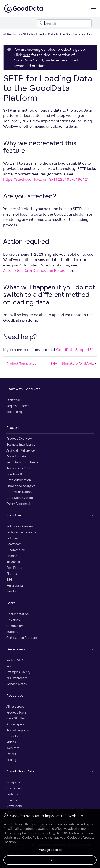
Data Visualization (19, 492)
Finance (12, 556)
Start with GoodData (23, 389)
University (13, 620)
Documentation (17, 614)
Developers (16, 649)
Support (12, 632)
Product (13, 427)
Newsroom (14, 806)
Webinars (13, 748)
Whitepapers (15, 724)
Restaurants (15, 585)
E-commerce (16, 550)
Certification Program (22, 638)
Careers (12, 800)
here (27, 55)
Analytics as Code (19, 468)
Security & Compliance (22, 462)
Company (13, 782)
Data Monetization (20, 498)
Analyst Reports (17, 730)
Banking (12, 591)
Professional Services (21, 532)
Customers (14, 788)
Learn (11, 603)
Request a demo (18, 406)
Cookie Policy (32, 837)
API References (17, 678)
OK (50, 860)
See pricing (14, 412)
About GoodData (20, 771)
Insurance (13, 562)
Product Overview (19, 439)
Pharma (12, 574)
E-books (12, 736)
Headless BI (14, 474)
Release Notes (16, 684)
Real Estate (14, 568)
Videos (11, 742)
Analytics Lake (16, 456)
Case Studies (16, 718)
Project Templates (20, 363)
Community (14, 626)
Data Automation (19, 480)
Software (13, 538)
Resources (15, 695)
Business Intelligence (21, 444)
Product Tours (16, 712)
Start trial (13, 400)
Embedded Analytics (21, 486)
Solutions (14, 515)
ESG (9, 579)
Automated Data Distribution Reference (37, 270)
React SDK (14, 666)
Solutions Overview (20, 526)
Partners (12, 794)
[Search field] (64, 23)
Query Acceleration (20, 504)
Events (11, 754)
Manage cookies (50, 850)
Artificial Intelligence (21, 450)
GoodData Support (75, 350)
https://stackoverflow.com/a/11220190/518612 (45, 179)
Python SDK (15, 660)
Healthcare (14, 544)
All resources (15, 706)
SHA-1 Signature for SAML (73, 363)
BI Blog (11, 760)
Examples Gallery (18, 672)
